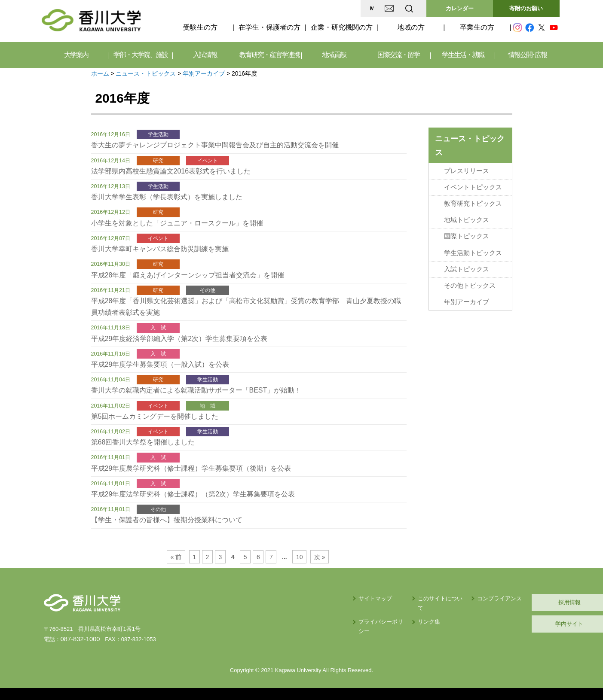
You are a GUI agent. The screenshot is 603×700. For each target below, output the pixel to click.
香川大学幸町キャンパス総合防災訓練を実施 (160, 249)
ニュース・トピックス (146, 73)
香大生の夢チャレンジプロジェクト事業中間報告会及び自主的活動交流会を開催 (215, 145)
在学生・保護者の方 (269, 27)
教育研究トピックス (473, 201)
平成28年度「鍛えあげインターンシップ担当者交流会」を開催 (188, 275)
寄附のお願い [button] (526, 8)
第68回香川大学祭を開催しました (143, 442)
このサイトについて (367, 598)
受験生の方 (200, 27)
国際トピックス (467, 233)
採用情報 (519, 602)
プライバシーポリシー (300, 612)
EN (375, 8)
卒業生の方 (477, 27)
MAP (307, 8)
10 (297, 557)
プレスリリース (467, 170)
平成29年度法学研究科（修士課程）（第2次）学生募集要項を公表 (193, 494)
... (283, 557)
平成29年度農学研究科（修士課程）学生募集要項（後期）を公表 (191, 468)
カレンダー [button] (460, 8)
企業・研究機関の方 (342, 27)
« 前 (179, 557)
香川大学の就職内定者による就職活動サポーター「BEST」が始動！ (196, 390)
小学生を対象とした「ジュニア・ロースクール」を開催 (177, 223)
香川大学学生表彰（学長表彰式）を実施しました (167, 197)
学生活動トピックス (473, 248)
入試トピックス (467, 264)
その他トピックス (470, 280)
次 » (316, 557)
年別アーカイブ (204, 73)
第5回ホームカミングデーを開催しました (155, 416)
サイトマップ (289, 598)
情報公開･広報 (527, 55)
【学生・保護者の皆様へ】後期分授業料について (167, 520)
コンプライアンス (435, 598)
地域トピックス (467, 217)
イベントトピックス (473, 186)
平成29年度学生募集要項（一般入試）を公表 (160, 364)
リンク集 (353, 612)
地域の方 (411, 27)
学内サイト (519, 624)
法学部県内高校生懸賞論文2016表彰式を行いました (171, 171)
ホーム (100, 73)
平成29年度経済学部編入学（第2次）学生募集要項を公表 (179, 339)
